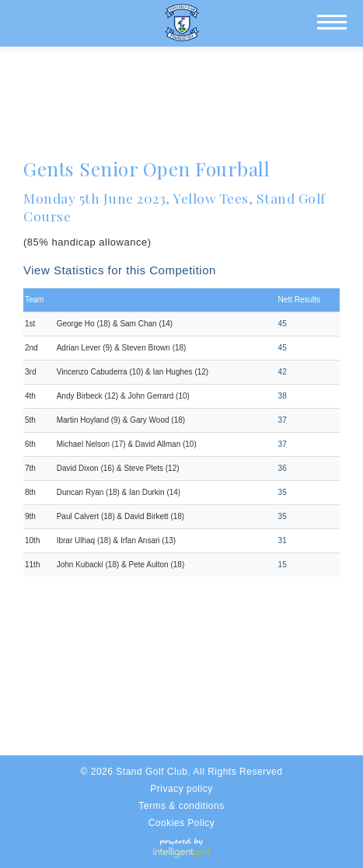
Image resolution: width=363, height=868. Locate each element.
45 (283, 324)
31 (283, 540)
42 (283, 372)
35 (283, 492)
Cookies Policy (182, 823)
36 (283, 468)
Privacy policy (181, 789)
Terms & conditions (181, 806)
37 (283, 420)
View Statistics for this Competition (120, 270)
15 (283, 565)
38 (283, 396)
